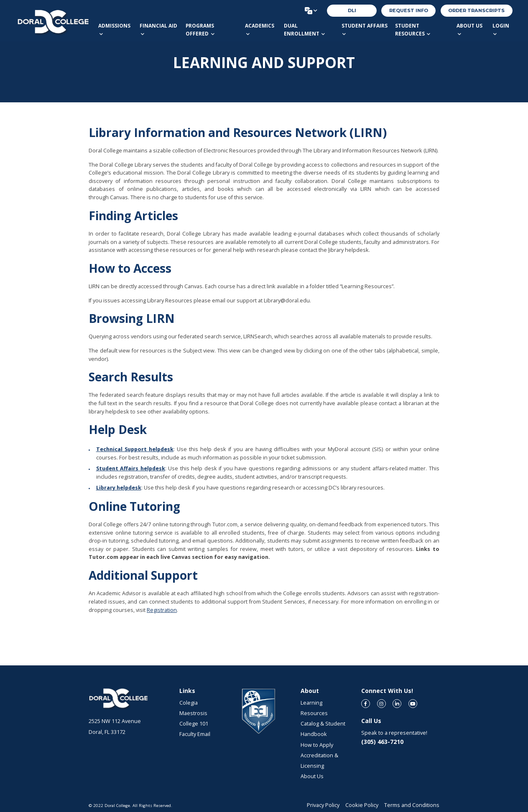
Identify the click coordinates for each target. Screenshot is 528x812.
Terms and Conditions (412, 805)
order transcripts (476, 10)
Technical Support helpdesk (135, 449)
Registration (162, 610)
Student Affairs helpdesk (131, 468)
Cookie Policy (362, 805)
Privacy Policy (323, 805)
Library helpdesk (119, 488)
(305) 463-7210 (382, 742)
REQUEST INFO (409, 10)
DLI (352, 10)
